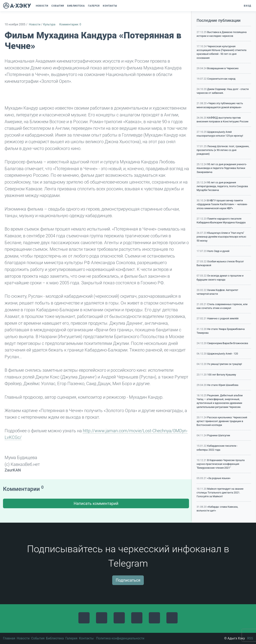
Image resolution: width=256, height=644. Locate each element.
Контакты (86, 638)
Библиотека (55, 638)
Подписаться (128, 580)
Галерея (71, 638)
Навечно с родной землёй (223, 318)
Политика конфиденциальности (120, 638)
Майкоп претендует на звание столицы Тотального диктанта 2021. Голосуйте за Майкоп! (220, 493)
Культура (49, 24)
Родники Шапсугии (219, 435)
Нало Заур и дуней (218, 251)
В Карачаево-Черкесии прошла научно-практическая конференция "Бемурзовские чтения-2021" (221, 464)
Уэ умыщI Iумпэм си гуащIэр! (225, 364)
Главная (9, 638)
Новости (35, 24)
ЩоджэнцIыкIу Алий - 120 (223, 354)
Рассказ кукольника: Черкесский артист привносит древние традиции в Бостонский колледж (222, 421)
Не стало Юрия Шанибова (223, 385)
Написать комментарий (96, 503)
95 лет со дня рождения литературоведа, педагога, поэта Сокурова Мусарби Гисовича (222, 186)
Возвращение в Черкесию (223, 68)
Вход (247, 6)
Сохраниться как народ (221, 79)
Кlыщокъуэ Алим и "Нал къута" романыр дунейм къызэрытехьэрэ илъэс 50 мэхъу (221, 237)
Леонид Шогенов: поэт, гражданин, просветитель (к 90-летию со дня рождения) (223, 150)
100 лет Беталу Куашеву (222, 375)
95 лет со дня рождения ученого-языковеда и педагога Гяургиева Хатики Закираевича (222, 168)
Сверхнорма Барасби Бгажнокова (228, 343)
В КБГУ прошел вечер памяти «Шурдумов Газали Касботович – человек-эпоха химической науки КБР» (222, 204)
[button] (121, 6)
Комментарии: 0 (70, 24)
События (38, 638)
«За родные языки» (219, 478)
